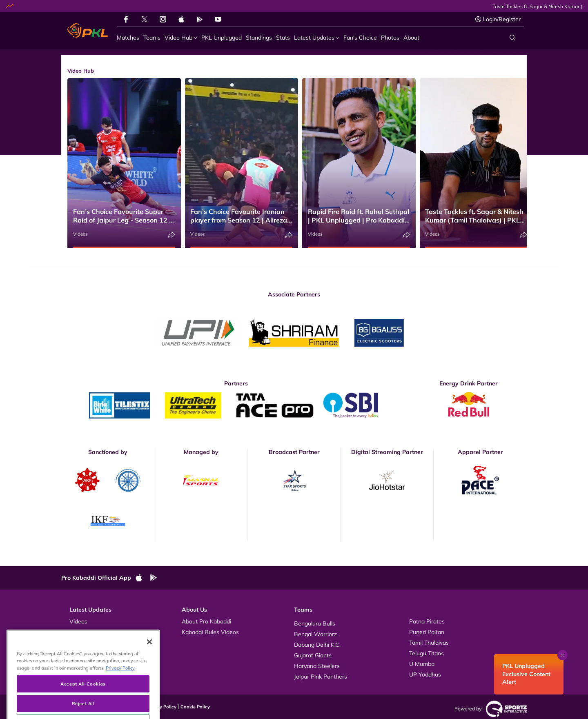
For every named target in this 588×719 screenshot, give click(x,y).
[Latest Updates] (317, 38)
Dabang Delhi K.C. (317, 645)
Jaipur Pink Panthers (321, 677)
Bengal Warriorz (315, 634)
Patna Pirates (427, 621)
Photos (79, 632)
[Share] (171, 235)
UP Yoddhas (425, 674)
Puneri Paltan (427, 632)
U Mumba (422, 664)
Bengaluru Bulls (315, 623)
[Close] (149, 663)
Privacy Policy (161, 707)
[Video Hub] (181, 38)
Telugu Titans (427, 653)
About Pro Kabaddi (206, 621)
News (77, 643)
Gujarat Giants (313, 655)
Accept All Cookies (83, 705)
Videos (80, 234)
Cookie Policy (195, 707)
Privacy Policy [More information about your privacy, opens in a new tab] (120, 689)
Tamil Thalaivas (429, 643)
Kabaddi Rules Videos (210, 632)
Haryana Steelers (317, 666)
